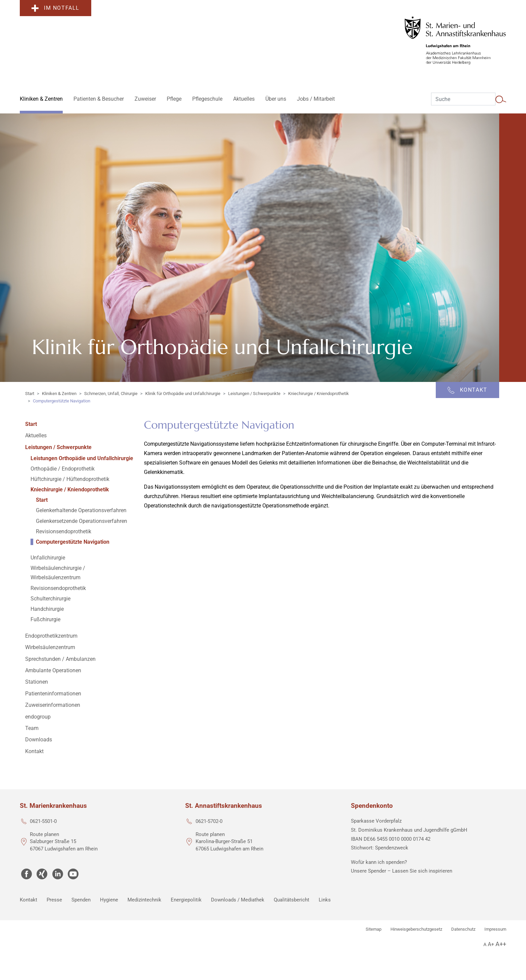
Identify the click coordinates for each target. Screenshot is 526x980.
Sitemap (374, 929)
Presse (54, 900)
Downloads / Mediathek (238, 900)
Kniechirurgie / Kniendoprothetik (319, 394)
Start (30, 394)
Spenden (81, 900)
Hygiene (109, 900)
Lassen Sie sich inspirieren (422, 871)
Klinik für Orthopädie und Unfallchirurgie (183, 394)
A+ (491, 944)
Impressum (495, 929)
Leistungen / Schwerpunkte (254, 394)
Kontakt (29, 900)
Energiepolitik (186, 900)
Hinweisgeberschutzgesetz (416, 929)
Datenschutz (463, 929)
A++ (501, 944)
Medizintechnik (144, 900)
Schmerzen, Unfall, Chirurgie (111, 394)
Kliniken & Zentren (59, 394)
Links (325, 900)
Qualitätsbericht (292, 900)
